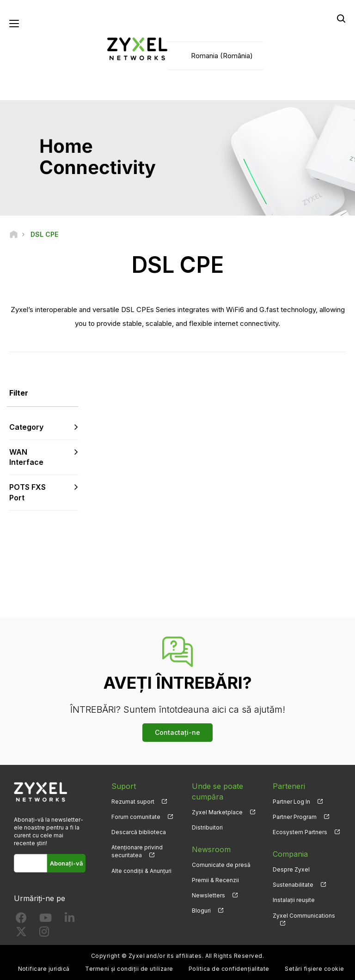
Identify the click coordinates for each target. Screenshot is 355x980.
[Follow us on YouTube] (46, 920)
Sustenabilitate (293, 885)
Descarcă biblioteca (139, 832)
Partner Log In (291, 802)
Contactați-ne (177, 732)
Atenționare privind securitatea (137, 851)
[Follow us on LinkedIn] (70, 920)
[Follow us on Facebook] (21, 920)
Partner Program (295, 817)
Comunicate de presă (221, 865)
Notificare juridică (44, 969)
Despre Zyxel (291, 869)
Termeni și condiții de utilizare (129, 969)
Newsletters (208, 895)
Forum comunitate (136, 817)
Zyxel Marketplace (217, 812)
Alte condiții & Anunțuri (141, 871)
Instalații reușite (294, 900)
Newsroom (211, 849)
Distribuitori (207, 827)
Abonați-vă (66, 863)
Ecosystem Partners (300, 832)
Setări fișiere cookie (314, 969)
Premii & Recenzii (215, 880)
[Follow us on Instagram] (44, 934)
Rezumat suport (133, 802)
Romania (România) (222, 56)
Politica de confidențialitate (229, 969)
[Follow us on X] (21, 934)
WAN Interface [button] (26, 457)
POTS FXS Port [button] (28, 492)
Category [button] (26, 427)
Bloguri (201, 911)
